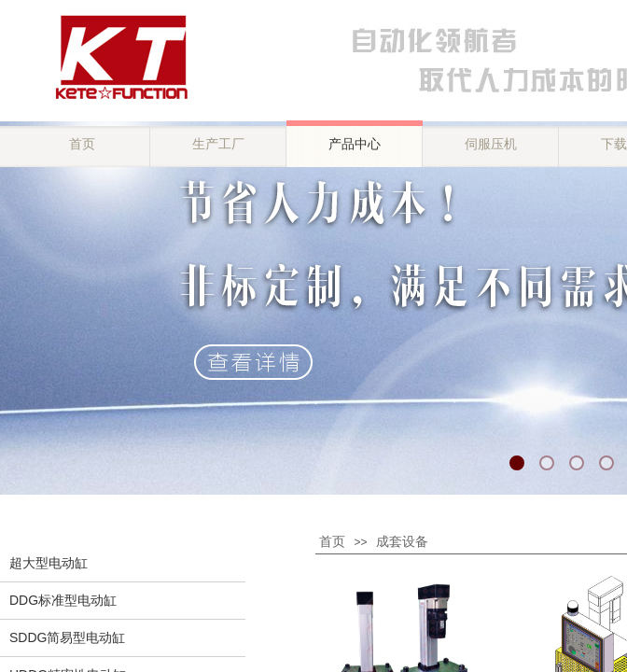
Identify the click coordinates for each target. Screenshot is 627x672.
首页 (332, 541)
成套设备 (402, 541)
